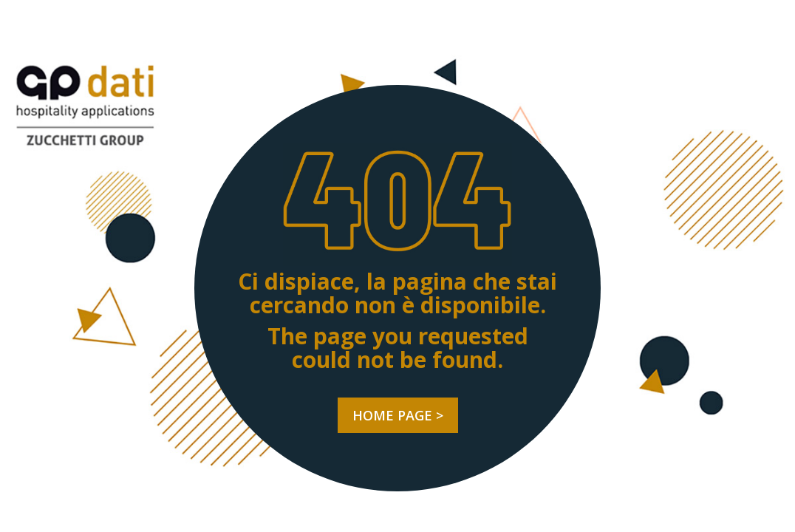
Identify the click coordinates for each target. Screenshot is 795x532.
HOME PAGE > (398, 415)
